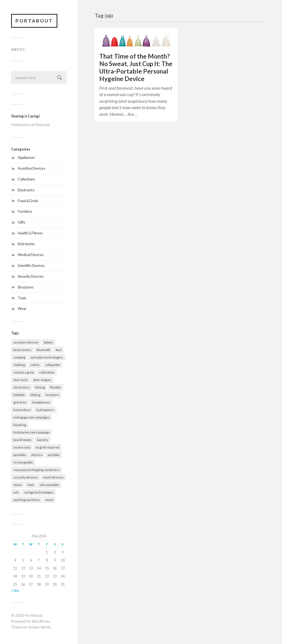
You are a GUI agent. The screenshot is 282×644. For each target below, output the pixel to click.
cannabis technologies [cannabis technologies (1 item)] (47, 357)
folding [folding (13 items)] (35, 395)
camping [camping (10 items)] (19, 357)
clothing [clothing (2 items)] (19, 365)
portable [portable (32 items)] (54, 455)
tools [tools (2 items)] (31, 485)
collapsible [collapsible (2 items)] (53, 365)
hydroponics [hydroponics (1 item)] (45, 410)
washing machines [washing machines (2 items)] (27, 500)
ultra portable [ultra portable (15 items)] (49, 485)
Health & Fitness (30, 233)
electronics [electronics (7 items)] (22, 387)
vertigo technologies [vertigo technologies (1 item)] (39, 492)
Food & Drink (28, 201)
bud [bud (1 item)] (59, 350)
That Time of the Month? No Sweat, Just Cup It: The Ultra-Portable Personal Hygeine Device (136, 67)
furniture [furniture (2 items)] (52, 395)
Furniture (25, 211)
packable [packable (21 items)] (20, 455)
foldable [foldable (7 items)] (19, 395)
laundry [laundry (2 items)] (43, 440)
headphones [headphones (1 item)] (41, 402)
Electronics (26, 190)
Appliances (26, 157)
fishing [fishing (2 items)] (40, 387)
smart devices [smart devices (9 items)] (53, 477)
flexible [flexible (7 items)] (56, 387)
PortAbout (34, 21)
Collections (26, 179)
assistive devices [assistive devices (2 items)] (26, 342)
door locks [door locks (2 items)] (21, 380)
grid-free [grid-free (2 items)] (20, 402)
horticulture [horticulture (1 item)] (22, 410)
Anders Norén (40, 627)
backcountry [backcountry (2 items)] (22, 350)
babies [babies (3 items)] (49, 342)
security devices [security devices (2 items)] (26, 477)
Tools (22, 298)
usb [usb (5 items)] (16, 492)
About (18, 49)
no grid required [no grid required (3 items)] (47, 447)
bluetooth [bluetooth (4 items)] (44, 350)
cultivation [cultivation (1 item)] (47, 372)
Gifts (21, 222)
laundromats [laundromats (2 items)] (22, 440)
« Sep (15, 590)
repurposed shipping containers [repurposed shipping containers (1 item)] (36, 470)
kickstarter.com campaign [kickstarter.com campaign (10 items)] (31, 432)
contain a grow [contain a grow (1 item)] (24, 372)
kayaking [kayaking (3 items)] (20, 425)
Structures (26, 287)
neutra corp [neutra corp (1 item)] (22, 447)
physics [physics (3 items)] (37, 455)
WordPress (41, 621)
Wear (22, 309)
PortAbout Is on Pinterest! (31, 125)
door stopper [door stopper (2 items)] (42, 380)
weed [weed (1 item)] (49, 500)
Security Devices (31, 276)
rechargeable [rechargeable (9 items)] (23, 462)
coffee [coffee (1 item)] (35, 365)
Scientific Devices (31, 265)
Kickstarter (26, 244)
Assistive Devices (31, 168)
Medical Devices (31, 255)
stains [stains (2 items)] (18, 485)
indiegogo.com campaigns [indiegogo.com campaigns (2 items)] (31, 417)
